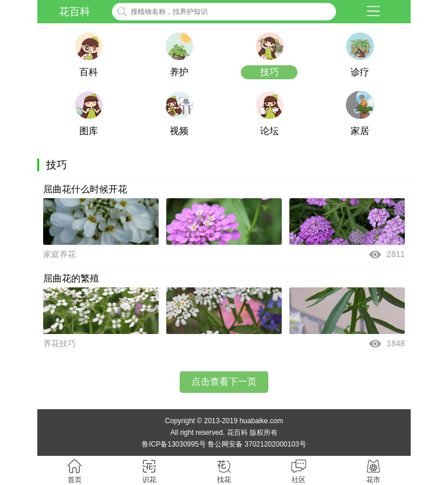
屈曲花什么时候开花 (85, 189)
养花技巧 (60, 343)
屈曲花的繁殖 (71, 278)
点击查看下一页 (224, 382)
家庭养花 (60, 254)
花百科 (75, 12)
